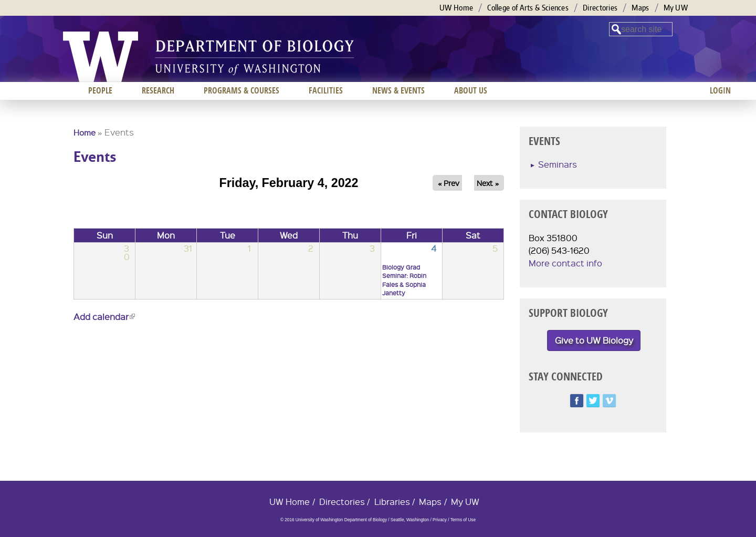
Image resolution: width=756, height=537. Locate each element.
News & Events (398, 90)
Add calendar (104, 317)
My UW (676, 8)
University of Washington (101, 57)
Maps (640, 8)
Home (85, 132)
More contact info (565, 263)
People (100, 90)
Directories (600, 8)
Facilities (326, 90)
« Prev (449, 183)
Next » (488, 183)
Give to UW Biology (594, 340)
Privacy (440, 520)
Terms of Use (463, 520)
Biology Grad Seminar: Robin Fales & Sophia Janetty (404, 280)
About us (471, 90)
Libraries (392, 502)
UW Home (456, 8)
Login (720, 90)
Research (158, 90)
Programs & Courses (241, 90)
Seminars (558, 164)
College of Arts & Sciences (528, 8)
